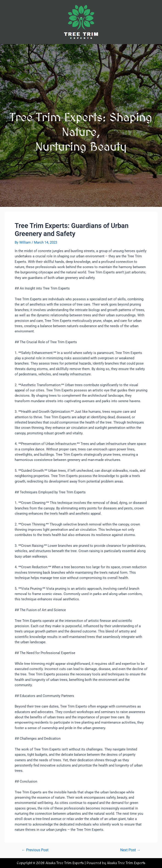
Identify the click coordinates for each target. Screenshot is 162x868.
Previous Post (35, 850)
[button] (81, 51)
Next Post (130, 850)
